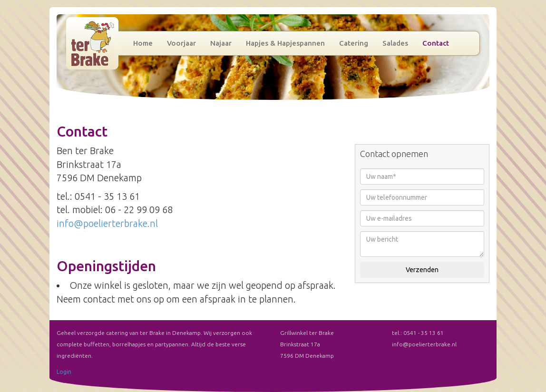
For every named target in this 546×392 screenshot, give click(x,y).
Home (143, 43)
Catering (354, 43)
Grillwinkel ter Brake (92, 43)
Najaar (221, 43)
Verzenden (422, 270)
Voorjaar (181, 43)
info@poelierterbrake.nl (107, 223)
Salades (395, 43)
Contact (436, 43)
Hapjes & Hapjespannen (285, 43)
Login (64, 372)
